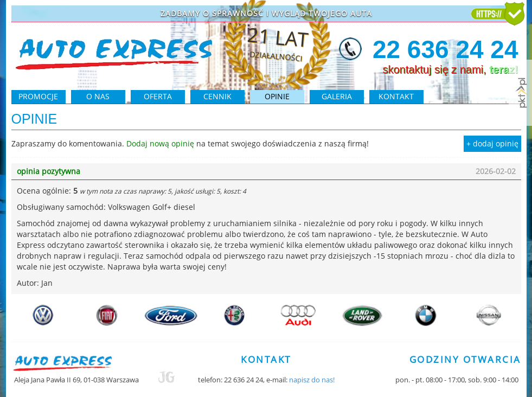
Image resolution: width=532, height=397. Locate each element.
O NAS (98, 96)
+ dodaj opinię (492, 143)
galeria (337, 96)
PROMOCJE (38, 96)
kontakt (396, 96)
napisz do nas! (312, 380)
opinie (277, 96)
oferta (158, 96)
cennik (217, 96)
